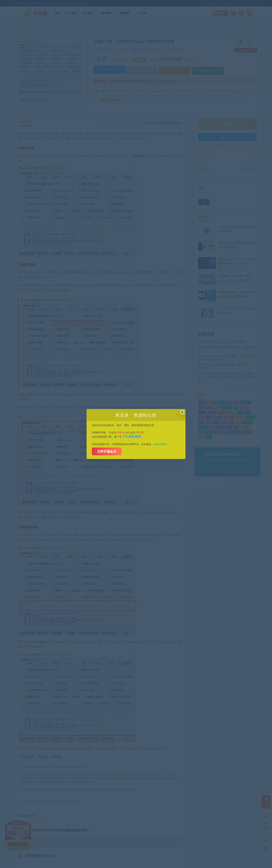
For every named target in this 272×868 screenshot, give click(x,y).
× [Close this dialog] (182, 412)
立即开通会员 (107, 451)
